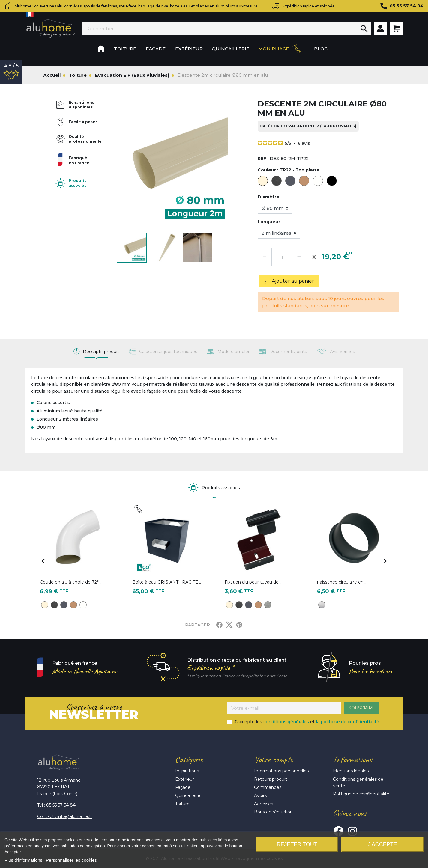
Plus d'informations (23, 860)
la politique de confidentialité (347, 722)
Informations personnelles (281, 771)
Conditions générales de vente (358, 783)
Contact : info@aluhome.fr (65, 816)
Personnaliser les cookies (71, 860)
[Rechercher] (220, 29)
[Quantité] (282, 257)
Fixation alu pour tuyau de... (253, 582)
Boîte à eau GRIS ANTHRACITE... (167, 582)
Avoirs (260, 795)
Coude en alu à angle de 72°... (71, 582)
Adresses (263, 804)
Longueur (269, 222)
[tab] (96, 352)
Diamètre (268, 197)
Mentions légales (351, 771)
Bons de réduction (273, 812)
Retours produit (271, 779)
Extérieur (185, 779)
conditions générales (286, 722)
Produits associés (78, 183)
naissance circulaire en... (342, 582)
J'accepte (382, 844)
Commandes (268, 787)
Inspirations (187, 771)
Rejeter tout (297, 844)
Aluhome (51, 29)
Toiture (182, 804)
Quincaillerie (188, 795)
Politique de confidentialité (361, 794)
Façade (183, 787)
